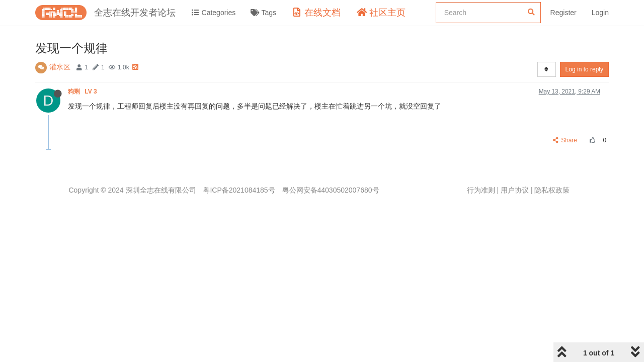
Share (565, 140)
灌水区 (60, 67)
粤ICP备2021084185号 (239, 190)
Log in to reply (584, 69)
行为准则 (481, 190)
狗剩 (83, 92)
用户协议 (515, 190)
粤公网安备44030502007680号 (331, 190)
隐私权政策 (552, 190)
